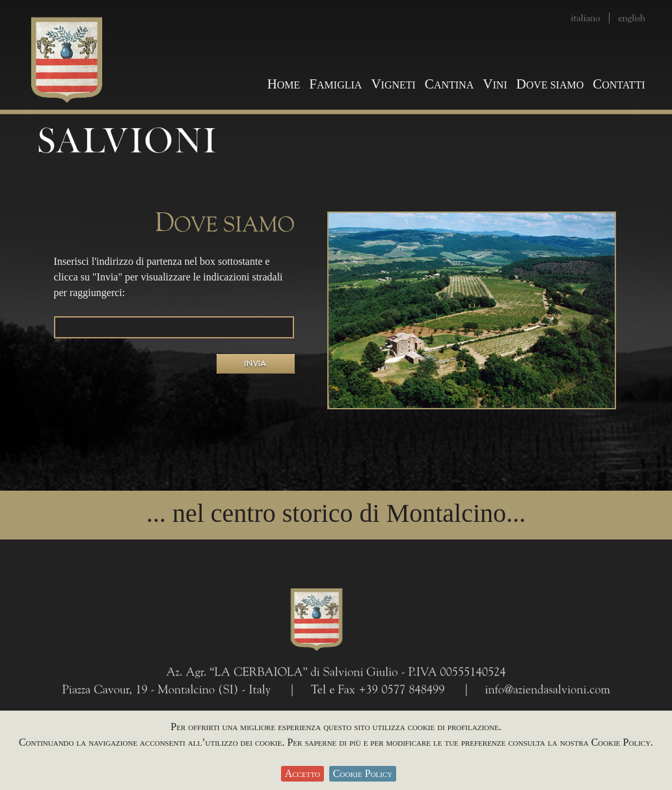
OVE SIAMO (550, 85)
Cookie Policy (363, 773)
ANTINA (449, 85)
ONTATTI (619, 85)
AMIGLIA (335, 85)
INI (495, 85)
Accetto (302, 773)
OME (284, 85)
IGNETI (393, 85)
